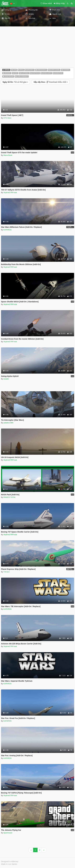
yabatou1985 (8, 423)
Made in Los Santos (9, 864)
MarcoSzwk (8, 155)
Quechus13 (8, 833)
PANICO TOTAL (10, 497)
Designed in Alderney (10, 861)
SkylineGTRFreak (10, 192)
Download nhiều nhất (51, 82)
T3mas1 (7, 572)
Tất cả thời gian (15, 82)
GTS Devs (7, 118)
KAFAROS (7, 230)
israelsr (6, 379)
